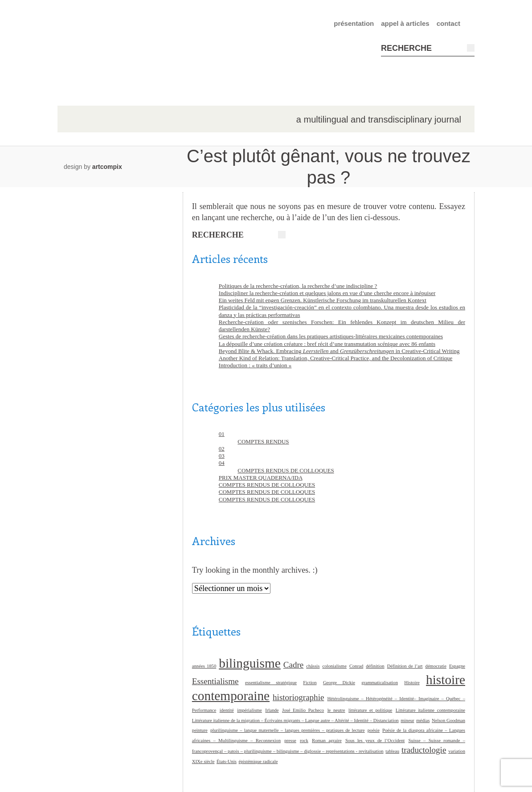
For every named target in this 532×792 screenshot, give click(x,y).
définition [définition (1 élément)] (375, 666)
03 (222, 456)
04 (222, 463)
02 (222, 449)
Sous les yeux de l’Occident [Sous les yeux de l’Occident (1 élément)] (375, 741)
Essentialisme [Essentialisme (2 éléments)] (215, 681)
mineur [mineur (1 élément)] (407, 720)
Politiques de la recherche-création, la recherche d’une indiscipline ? (298, 286)
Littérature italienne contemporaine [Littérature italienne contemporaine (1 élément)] (430, 710)
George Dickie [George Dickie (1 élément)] (339, 683)
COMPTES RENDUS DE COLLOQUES (286, 470)
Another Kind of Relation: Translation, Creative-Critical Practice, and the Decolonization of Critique (336, 358)
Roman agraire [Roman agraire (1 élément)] (327, 741)
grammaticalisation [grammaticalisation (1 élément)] (380, 683)
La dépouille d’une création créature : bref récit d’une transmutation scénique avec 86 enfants (327, 344)
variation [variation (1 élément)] (457, 751)
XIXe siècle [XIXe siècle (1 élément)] (203, 761)
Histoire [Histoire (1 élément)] (412, 683)
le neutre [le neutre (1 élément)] (336, 710)
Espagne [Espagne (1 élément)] (457, 666)
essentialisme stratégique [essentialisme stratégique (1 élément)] (271, 683)
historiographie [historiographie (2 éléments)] (298, 697)
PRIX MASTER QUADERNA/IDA (261, 478)
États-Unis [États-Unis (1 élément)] (227, 761)
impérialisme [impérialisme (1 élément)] (250, 710)
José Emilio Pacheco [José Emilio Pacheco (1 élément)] (303, 710)
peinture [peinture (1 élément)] (200, 730)
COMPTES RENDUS (263, 441)
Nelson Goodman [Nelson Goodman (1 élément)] (448, 720)
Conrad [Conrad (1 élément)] (356, 666)
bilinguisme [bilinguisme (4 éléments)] (250, 663)
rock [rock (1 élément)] (304, 741)
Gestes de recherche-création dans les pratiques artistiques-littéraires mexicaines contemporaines (331, 336)
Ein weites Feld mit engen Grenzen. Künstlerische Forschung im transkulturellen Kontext (323, 300)
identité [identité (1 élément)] (227, 710)
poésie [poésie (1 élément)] (374, 730)
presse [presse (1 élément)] (290, 741)
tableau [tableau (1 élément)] (392, 751)
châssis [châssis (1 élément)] (313, 666)
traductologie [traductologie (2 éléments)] (424, 750)
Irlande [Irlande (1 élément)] (272, 710)
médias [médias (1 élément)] (423, 720)
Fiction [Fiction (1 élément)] (310, 683)
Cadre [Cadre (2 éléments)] (293, 665)
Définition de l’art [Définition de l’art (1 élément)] (405, 666)
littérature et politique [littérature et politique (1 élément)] (370, 710)
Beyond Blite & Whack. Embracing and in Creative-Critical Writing (339, 351)
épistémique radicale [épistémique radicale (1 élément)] (258, 761)
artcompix (107, 167)
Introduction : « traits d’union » (255, 365)
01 (222, 434)
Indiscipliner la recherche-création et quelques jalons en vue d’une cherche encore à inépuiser (327, 293)
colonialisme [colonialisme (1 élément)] (334, 666)
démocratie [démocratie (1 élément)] (436, 666)
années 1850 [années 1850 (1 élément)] (204, 666)
